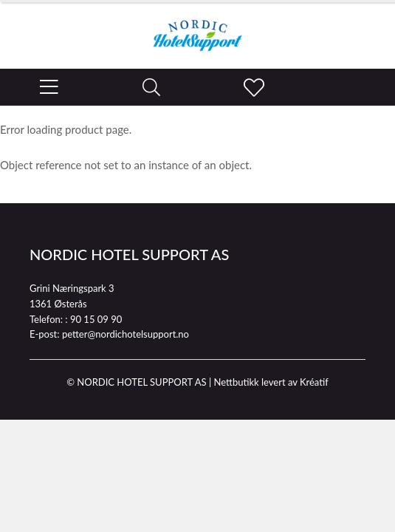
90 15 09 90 (96, 319)
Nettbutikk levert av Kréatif (271, 382)
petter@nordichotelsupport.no (126, 334)
